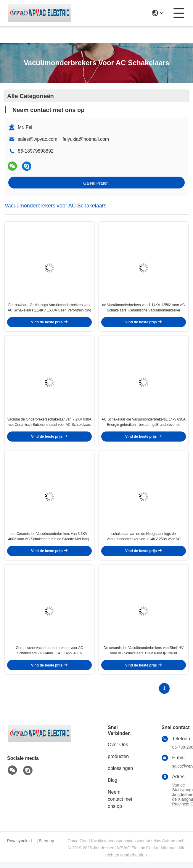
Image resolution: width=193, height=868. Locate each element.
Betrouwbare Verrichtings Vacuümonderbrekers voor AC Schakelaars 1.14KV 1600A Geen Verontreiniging (49, 309)
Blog (112, 786)
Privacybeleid (19, 847)
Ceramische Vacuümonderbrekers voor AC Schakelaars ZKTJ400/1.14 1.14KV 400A (49, 656)
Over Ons (118, 750)
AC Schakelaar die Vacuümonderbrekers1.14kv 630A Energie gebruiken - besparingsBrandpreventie (143, 425)
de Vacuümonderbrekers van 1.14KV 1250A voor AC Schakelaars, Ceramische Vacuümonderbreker (143, 309)
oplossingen (120, 774)
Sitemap (46, 847)
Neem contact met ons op (120, 805)
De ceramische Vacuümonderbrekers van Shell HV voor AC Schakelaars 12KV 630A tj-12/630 (144, 656)
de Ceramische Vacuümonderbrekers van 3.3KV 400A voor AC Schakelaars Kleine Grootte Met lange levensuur (50, 541)
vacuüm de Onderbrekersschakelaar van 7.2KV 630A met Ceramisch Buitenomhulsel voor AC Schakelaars (49, 425)
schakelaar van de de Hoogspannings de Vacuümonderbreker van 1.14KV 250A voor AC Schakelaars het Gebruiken (144, 541)
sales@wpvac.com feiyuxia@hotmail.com (63, 139)
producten (118, 762)
